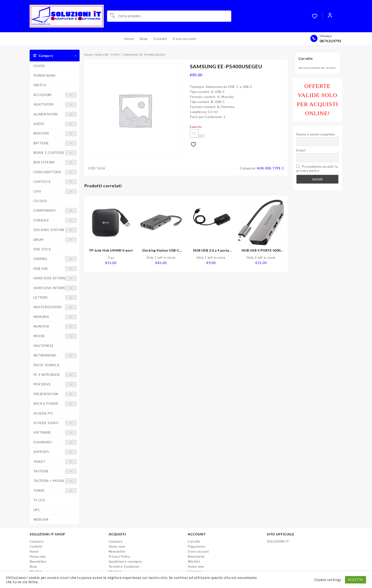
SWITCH (40, 85)
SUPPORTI (55, 452)
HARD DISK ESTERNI (55, 278)
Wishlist (194, 561)
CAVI (55, 192)
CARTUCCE (55, 182)
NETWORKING (55, 355)
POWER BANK (45, 76)
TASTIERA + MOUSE (55, 481)
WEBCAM (41, 519)
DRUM (55, 240)
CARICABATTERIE (55, 172)
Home (89, 55)
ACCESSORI (55, 95)
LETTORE (55, 298)
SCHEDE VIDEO (55, 423)
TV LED (39, 500)
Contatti (36, 546)
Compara (37, 541)
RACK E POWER (55, 404)
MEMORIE (55, 317)
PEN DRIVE (55, 384)
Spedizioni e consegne (125, 561)
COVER (39, 66)
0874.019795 (331, 41)
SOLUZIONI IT (278, 541)
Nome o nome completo (316, 134)
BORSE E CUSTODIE (55, 153)
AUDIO (55, 124)
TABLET (55, 462)
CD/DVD (40, 201)
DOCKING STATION (55, 230)
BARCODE (55, 133)
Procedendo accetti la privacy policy (317, 168)
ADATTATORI (55, 105)
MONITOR (55, 326)
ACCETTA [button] (356, 580)
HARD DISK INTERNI (55, 288)
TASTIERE (55, 471)
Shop (33, 566)
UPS (37, 510)
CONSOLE (55, 220)
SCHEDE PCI (43, 413)
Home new (38, 556)
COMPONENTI (55, 211)
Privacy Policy (119, 556)
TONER (55, 491)
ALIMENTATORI (55, 114)
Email (301, 150)
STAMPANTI (55, 442)
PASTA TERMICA (46, 365)
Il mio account (198, 551)
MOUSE (55, 336)
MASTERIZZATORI (55, 307)
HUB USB (55, 269)
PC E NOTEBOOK (55, 375)
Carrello (194, 541)
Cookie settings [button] (328, 580)
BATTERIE (55, 143)
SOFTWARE (55, 433)
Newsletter (38, 561)
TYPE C (116, 55)
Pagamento (196, 546)
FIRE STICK (42, 249)
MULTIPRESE (44, 346)
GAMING (55, 259)
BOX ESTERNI (55, 162)
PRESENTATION (55, 394)
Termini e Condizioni (124, 566)
